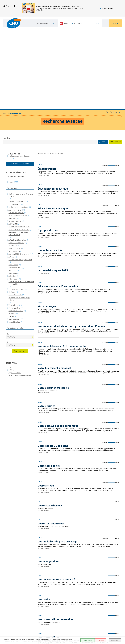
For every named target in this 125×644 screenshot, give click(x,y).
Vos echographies (48, 508)
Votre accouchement (50, 452)
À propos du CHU (48, 177)
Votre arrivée (46, 432)
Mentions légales (83, 623)
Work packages (47, 253)
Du (8, 281)
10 (94, 600)
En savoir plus (107, 8)
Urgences (65, 23)
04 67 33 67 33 (53, 619)
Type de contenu (15, 319)
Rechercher (116, 88)
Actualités (12, 223)
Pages (11, 128)
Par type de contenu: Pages (19, 102)
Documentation (14, 254)
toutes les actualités (50, 197)
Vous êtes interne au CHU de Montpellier (62, 293)
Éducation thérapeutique (53, 135)
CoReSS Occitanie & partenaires (20, 206)
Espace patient (82, 614)
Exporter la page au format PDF (111, 59)
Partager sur (120, 59)
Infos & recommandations (18, 162)
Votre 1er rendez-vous (51, 470)
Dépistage (12, 217)
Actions (11, 203)
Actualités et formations (17, 186)
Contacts (12, 239)
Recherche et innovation (18, 154)
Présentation (13, 211)
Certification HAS (83, 635)
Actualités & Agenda (16, 159)
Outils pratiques (14, 266)
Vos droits (44, 546)
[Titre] (12, 317)
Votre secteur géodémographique (58, 372)
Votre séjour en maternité (53, 334)
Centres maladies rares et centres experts (21, 142)
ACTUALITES (13, 171)
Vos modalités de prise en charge (57, 488)
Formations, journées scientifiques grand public (21, 229)
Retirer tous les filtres (21, 110)
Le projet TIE (13, 192)
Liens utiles (13, 165)
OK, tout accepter (88, 640)
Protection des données (83, 626)
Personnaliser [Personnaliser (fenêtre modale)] (115, 640)
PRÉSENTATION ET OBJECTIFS (19, 173)
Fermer (121, 3)
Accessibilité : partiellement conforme (82, 619)
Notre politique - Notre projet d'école (19, 245)
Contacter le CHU (54, 613)
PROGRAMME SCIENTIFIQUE (19, 176)
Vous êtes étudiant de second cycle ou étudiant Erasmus (71, 273)
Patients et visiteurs (16, 148)
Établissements (47, 115)
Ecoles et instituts (15, 241)
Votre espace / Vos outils (53, 392)
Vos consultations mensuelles (55, 566)
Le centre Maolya (15, 168)
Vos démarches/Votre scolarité (56, 526)
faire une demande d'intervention (58, 233)
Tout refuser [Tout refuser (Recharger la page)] (101, 640)
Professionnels (14, 151)
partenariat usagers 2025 (53, 217)
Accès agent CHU (83, 616)
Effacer (104, 88)
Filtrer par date (21, 298)
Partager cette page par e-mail (116, 59)
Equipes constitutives (16, 189)
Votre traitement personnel (54, 314)
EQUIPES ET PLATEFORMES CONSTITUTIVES (19, 180)
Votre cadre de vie (49, 412)
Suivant (114, 600)
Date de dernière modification (20, 322)
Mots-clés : (6, 85)
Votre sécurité (46, 352)
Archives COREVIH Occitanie (19, 200)
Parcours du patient (16, 257)
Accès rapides (78, 23)
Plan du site (82, 629)
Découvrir (12, 260)
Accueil (5, 60)
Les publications (14, 268)
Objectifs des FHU (15, 195)
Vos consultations (48, 584)
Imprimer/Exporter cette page (107, 59)
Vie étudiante (14, 252)
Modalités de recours (16, 236)
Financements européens (82, 632)
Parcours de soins (15, 214)
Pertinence (12, 314)
